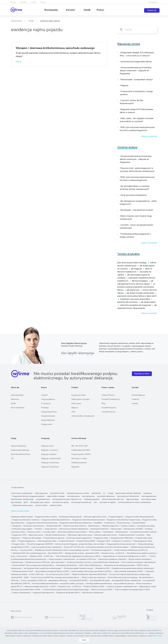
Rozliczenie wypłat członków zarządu (78, 568)
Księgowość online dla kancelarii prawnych (89, 520)
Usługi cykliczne (51, 529)
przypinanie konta (43, 499)
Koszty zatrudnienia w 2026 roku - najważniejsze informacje (44, 581)
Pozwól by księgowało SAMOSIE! (40, 544)
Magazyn (124, 85)
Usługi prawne (47, 424)
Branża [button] (13, 2)
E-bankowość (109, 523)
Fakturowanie (116, 529)
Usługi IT (45, 395)
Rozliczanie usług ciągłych (22, 529)
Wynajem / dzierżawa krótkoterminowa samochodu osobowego (55, 48)
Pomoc (100, 10)
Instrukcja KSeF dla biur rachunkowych (126, 581)
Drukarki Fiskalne (139, 523)
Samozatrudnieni (17, 395)
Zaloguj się (153, 2)
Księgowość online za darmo (46, 517)
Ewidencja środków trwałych (22, 517)
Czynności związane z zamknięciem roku (122, 587)
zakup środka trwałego (56, 496)
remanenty (147, 493)
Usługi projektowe (48, 399)
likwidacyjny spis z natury (40, 502)
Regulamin (75, 467)
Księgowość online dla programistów (140, 517)
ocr (104, 493)
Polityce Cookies (157, 636)
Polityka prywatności (79, 463)
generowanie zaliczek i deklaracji (128, 493)
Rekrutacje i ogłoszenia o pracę (80, 535)
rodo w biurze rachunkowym (22, 493)
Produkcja (45, 408)
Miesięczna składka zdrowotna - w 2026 (40, 587)
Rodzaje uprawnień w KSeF (23, 571)
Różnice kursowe (123, 523)
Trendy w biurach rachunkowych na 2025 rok (131, 550)
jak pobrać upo (133, 290)
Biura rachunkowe (18, 408)
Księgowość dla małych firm (43, 593)
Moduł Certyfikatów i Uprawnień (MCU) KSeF (89, 574)
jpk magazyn (137, 269)
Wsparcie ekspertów (19, 446)
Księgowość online (78, 395)
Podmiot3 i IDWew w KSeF (94, 587)
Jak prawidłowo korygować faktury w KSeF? (53, 571)
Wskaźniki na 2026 (102, 568)
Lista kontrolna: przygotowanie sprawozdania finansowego (66, 590)
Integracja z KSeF (104, 541)
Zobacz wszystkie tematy (20, 511)
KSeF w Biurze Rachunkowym (90, 565)
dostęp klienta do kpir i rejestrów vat (67, 499)
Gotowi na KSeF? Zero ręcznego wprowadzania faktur (33, 565)
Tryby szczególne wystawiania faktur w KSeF (132, 590)
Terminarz (38, 529)
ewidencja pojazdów (92, 499)
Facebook (135, 399)
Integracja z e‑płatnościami (51, 459)
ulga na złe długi (132, 499)
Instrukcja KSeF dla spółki (100, 581)
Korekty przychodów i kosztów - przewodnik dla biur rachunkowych (93, 562)
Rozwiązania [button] (51, 10)
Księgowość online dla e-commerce (26, 520)
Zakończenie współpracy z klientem (112, 559)
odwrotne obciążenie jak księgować (136, 305)
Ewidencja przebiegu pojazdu (70, 517)
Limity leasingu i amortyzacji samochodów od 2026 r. (92, 571)
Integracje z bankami (49, 454)
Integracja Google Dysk (50, 467)
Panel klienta (108, 532)
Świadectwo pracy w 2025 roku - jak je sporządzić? (45, 562)
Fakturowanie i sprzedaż (80, 399)
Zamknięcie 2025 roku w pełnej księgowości (29, 553)
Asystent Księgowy (109, 408)
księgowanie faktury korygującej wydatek (28, 496)
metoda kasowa (73, 496)
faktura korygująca (140, 281)
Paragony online (19, 544)
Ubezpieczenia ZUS (54, 526)
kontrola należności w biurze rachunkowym (135, 502)
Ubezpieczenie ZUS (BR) (133, 529)
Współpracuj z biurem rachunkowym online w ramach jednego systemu (62, 550)
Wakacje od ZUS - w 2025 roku (41, 556)
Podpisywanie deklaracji (20, 450)
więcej (18, 61)
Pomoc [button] (43, 2)
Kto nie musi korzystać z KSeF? (58, 574)
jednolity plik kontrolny (128, 302)
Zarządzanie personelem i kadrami (143, 532)
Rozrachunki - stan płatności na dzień (136, 210)
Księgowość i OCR (19, 535)
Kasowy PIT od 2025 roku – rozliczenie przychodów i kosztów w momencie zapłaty (96, 547)
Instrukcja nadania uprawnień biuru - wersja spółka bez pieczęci (110, 584)
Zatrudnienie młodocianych (67, 565)
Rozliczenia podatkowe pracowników (72, 532)
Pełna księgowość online (47, 541)
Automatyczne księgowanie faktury (136, 62)
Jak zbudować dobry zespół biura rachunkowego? (43, 568)
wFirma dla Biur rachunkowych (83, 416)
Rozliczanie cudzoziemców (34, 526)
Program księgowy (116, 517)
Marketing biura (122, 532)
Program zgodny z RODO (81, 454)
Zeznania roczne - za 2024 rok (113, 553)
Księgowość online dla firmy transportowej (124, 520)
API (12, 459)
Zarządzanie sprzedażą (146, 526)
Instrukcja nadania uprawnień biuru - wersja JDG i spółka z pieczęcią (58, 584)
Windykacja (17, 526)
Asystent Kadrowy (109, 412)
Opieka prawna (94, 526)
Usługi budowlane (48, 416)
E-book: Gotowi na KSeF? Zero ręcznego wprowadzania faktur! (55, 577)
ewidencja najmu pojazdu (50, 21)
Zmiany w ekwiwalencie (21, 593)
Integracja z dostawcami (50, 463)
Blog (103, 403)
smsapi (111, 493)
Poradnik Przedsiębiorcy (111, 399)
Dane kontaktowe (138, 395)
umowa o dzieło (41, 505)
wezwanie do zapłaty (60, 502)
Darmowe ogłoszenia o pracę (95, 517)
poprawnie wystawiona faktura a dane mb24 (137, 296)
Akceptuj (84, 640)
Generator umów (34, 532)
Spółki (13, 403)
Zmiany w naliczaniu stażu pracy (94, 577)
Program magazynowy (27, 541)
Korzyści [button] (71, 10)
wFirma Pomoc (17, 21)
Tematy (31, 21)
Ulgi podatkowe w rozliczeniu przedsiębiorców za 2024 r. (125, 556)
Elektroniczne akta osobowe (75, 526)
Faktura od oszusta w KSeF (102, 590)
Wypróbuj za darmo (142, 374)
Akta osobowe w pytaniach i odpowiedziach (139, 562)
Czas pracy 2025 (26, 550)
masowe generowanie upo (81, 502)
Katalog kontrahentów (100, 529)
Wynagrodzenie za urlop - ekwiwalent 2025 (82, 553)
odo (95, 502)
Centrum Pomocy (108, 395)
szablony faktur (56, 505)
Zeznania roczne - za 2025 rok (70, 587)
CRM (73, 412)
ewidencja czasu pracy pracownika (135, 299)
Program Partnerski (67, 541)
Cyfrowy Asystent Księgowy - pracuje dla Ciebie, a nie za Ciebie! (80, 544)
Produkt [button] (24, 2)
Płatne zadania (95, 532)
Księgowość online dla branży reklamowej (76, 523)
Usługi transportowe (49, 412)
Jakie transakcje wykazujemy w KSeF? (129, 571)
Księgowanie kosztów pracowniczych (121, 544)
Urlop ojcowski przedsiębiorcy (133, 195)
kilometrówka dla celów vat (113, 499)
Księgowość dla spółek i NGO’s (68, 593)
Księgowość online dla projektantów (56, 520)
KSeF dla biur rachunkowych (93, 593)
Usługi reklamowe (48, 420)
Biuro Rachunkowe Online (21, 454)
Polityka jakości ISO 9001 (81, 450)
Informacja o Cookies (79, 459)
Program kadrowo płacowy (54, 538)
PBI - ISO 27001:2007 (80, 446)
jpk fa (26, 502)
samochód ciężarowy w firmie (78, 493)
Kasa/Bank (98, 523)
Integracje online (47, 446)
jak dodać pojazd (148, 302)
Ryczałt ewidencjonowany (56, 535)
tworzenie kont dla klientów (128, 496)
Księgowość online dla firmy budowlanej (42, 523)
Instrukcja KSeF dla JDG (79, 581)
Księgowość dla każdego (32, 538)
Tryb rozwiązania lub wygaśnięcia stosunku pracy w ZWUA (78, 556)
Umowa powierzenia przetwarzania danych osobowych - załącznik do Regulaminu (136, 71)
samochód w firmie (57, 493)
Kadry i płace (76, 403)
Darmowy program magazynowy (79, 538)
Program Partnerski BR (86, 541)
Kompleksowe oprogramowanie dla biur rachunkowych (133, 568)
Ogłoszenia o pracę (36, 535)
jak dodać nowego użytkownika (141, 293)
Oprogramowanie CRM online (122, 538)
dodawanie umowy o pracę (23, 505)
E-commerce (46, 403)
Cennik (34, 2)
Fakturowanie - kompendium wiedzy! (136, 80)
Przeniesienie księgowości (101, 550)
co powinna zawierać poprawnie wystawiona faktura (136, 287)
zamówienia (96, 493)
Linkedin (135, 403)
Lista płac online (49, 532)
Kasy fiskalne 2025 (55, 553)
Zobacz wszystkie (149, 136)
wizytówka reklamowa (106, 496)
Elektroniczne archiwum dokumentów (74, 529)
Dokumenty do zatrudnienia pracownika (119, 565)
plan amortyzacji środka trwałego (132, 263)
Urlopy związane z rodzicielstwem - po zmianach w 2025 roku (72, 559)
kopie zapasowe (41, 493)
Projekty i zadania (128, 526)
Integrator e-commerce (50, 450)
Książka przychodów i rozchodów (132, 535)
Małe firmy (15, 399)
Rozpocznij (152, 10)
